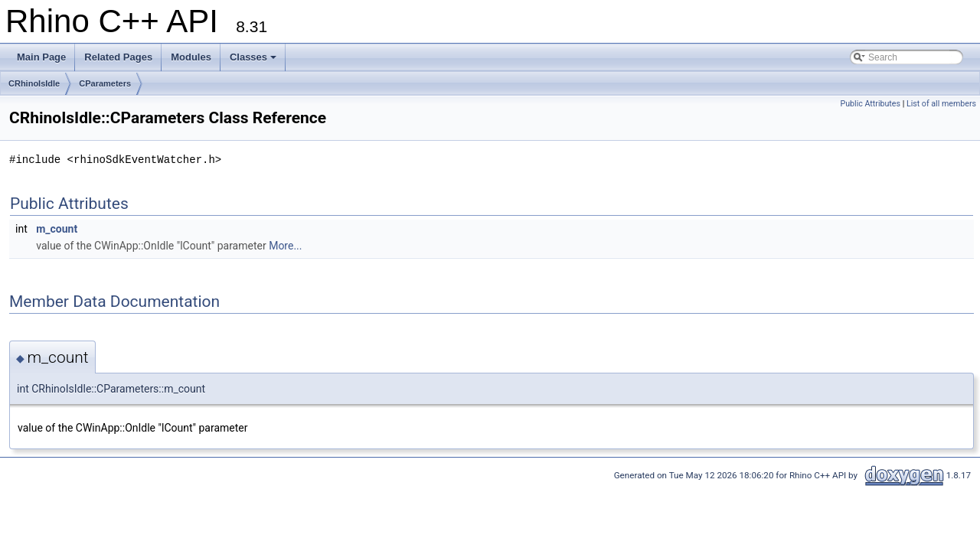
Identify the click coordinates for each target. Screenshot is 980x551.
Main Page (41, 57)
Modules (191, 57)
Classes (253, 57)
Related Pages (118, 57)
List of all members (941, 104)
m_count (57, 229)
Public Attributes (870, 104)
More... (285, 246)
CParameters (105, 83)
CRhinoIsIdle (34, 83)
